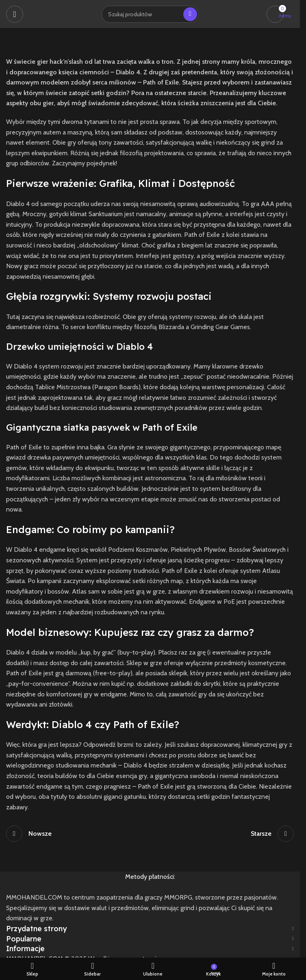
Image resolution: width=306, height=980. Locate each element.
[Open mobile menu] (15, 14)
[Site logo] (31, 14)
